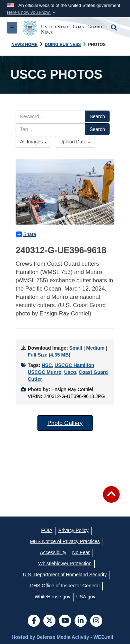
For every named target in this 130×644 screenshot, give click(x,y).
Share (26, 234)
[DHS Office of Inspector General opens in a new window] (65, 586)
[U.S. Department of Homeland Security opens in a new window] (65, 575)
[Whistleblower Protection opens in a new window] (65, 563)
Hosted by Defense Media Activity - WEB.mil (63, 637)
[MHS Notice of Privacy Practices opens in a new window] (65, 541)
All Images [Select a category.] (33, 142)
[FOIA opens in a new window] (47, 530)
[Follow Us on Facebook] (34, 621)
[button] (32, 12)
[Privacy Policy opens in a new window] (73, 530)
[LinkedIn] (81, 621)
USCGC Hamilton (75, 365)
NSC (47, 365)
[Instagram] (96, 621)
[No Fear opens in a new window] (81, 552)
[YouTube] (65, 621)
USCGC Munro (45, 372)
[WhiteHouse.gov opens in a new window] (53, 597)
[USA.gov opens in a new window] (86, 597)
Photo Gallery (65, 423)
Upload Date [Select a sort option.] (75, 142)
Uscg (70, 372)
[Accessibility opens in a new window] (53, 552)
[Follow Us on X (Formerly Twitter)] (49, 621)
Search (97, 116)
